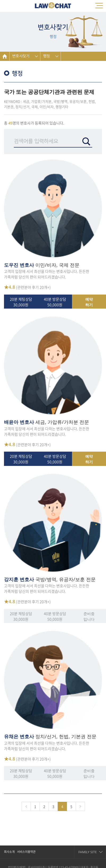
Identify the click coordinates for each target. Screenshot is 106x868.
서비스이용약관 (26, 852)
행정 (46, 56)
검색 (86, 142)
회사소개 (9, 852)
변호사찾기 (21, 56)
